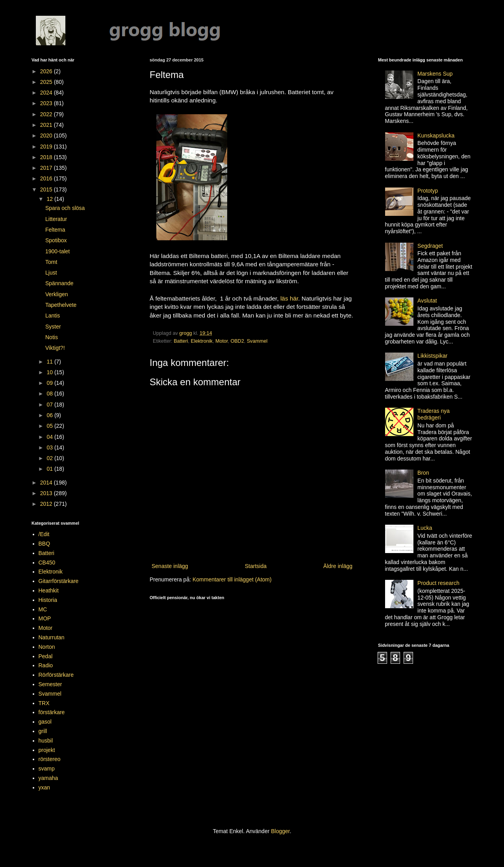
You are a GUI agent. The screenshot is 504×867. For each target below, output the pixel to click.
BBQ (44, 544)
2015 (47, 189)
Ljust (51, 273)
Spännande (59, 283)
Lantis (53, 316)
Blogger (280, 831)
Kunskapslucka (436, 136)
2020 (47, 136)
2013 (47, 493)
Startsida (256, 566)
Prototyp (428, 191)
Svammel (257, 341)
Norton (47, 647)
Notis (52, 337)
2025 (47, 82)
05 (50, 426)
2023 (47, 103)
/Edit (44, 534)
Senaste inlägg (170, 566)
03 (50, 447)
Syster (53, 327)
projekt (47, 750)
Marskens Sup (435, 74)
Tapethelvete (61, 305)
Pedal (46, 656)
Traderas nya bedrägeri (434, 414)
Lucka (425, 528)
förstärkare (52, 712)
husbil (46, 741)
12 (50, 199)
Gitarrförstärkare (59, 581)
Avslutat (427, 301)
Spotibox (56, 240)
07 (50, 405)
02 (50, 458)
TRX (44, 703)
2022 (47, 114)
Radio (46, 665)
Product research (438, 583)
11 (50, 362)
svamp (47, 769)
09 (50, 383)
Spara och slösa (65, 208)
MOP (45, 618)
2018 (47, 157)
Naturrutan (52, 637)
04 (50, 437)
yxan (44, 787)
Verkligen (57, 294)
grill (43, 731)
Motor (222, 341)
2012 (47, 504)
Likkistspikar (432, 356)
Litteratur (56, 219)
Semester (50, 684)
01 (50, 469)
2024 (47, 93)
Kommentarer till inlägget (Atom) (232, 579)
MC (43, 609)
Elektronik (202, 341)
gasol (45, 722)
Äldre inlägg (338, 566)
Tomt (51, 262)
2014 (47, 483)
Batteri (181, 341)
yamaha (48, 778)
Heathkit (49, 590)
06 (50, 415)
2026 (47, 71)
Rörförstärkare (56, 675)
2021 (47, 125)
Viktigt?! (55, 348)
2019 (47, 147)
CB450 (47, 563)
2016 (47, 178)
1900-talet (57, 251)
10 (50, 372)
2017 (47, 168)
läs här (289, 298)
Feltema (55, 230)
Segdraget (430, 246)
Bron (423, 473)
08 (50, 394)
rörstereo (50, 759)
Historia (48, 600)
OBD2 (237, 341)
